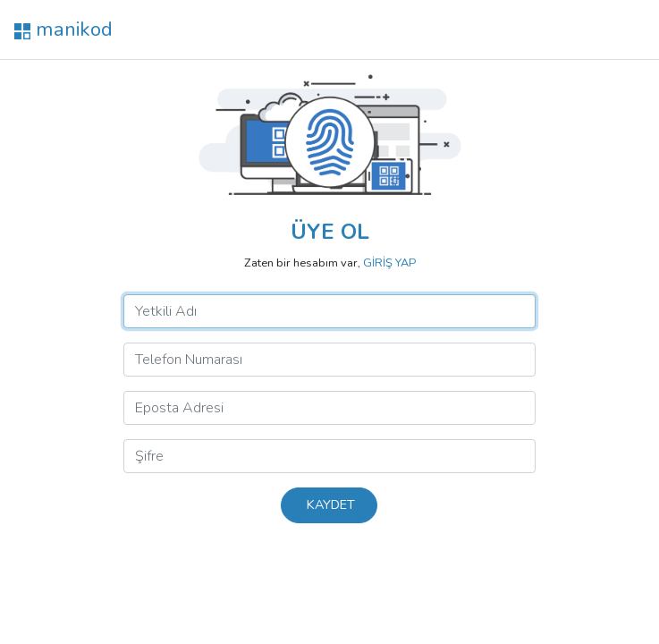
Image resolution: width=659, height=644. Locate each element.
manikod (63, 29)
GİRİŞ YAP (389, 263)
